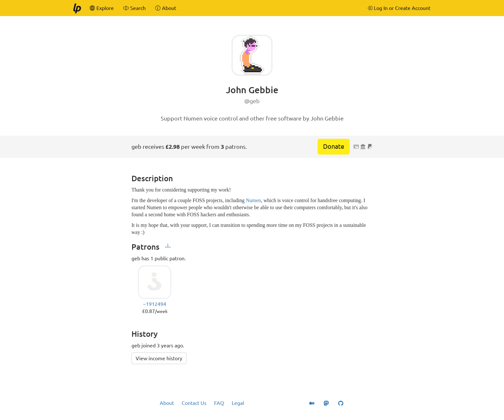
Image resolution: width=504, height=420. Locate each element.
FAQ (219, 403)
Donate (334, 146)
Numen (253, 200)
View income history (159, 358)
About (167, 403)
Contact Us (194, 403)
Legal (238, 403)
